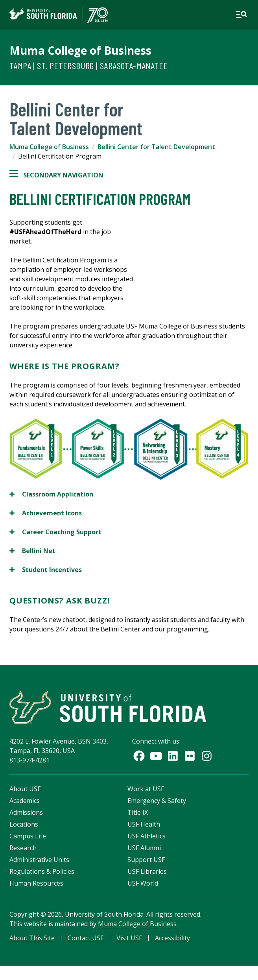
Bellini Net (32, 551)
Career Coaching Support (55, 532)
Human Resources (36, 883)
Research (23, 848)
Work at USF (146, 789)
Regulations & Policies (42, 871)
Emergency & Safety (157, 801)
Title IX (138, 812)
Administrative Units (39, 860)
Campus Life (28, 836)
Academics (25, 801)
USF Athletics (147, 836)
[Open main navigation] (241, 15)
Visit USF (129, 938)
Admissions (26, 812)
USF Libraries (147, 871)
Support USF (146, 860)
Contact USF (86, 938)
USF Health (144, 824)
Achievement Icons (46, 513)
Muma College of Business (80, 50)
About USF (25, 789)
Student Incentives (46, 570)
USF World (143, 883)
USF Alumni (144, 848)
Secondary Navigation (56, 175)
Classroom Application (51, 494)
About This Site (32, 938)
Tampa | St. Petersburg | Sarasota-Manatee (88, 66)
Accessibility (172, 938)
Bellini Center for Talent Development (156, 147)
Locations (24, 824)
